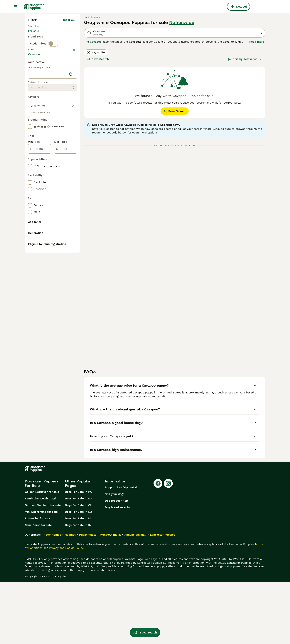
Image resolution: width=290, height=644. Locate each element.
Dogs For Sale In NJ (78, 574)
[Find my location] (71, 161)
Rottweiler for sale (38, 580)
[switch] (53, 49)
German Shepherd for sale (43, 567)
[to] (66, 236)
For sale (37, 35)
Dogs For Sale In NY (78, 561)
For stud (56, 35)
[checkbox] (30, 76)
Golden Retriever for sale (42, 554)
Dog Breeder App (116, 563)
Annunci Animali (135, 597)
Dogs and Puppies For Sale (42, 545)
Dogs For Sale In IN (78, 587)
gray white (96, 52)
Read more (257, 42)
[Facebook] (158, 545)
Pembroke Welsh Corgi (40, 561)
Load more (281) (66, 142)
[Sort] (245, 59)
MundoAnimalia (110, 597)
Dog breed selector (118, 569)
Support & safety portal (121, 549)
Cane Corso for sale (38, 587)
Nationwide (182, 23)
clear (71, 56)
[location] (53, 161)
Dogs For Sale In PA (78, 554)
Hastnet (70, 597)
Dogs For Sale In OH (79, 567)
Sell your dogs (115, 556)
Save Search (98, 59)
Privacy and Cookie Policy (66, 610)
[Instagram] (168, 545)
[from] (39, 236)
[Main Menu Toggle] (16, 7)
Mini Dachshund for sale (41, 574)
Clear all (69, 20)
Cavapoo (96, 42)
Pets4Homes (52, 597)
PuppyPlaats (88, 597)
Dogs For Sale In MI (78, 580)
